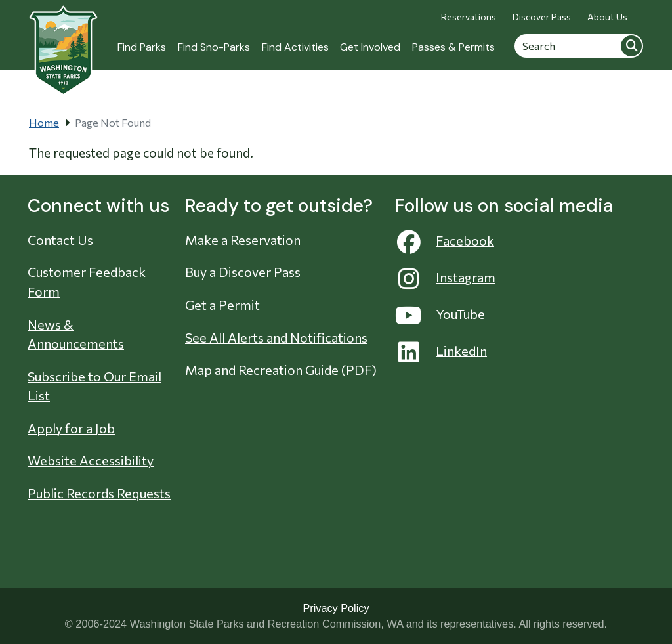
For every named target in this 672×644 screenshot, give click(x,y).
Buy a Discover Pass (243, 272)
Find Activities (295, 47)
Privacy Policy (336, 608)
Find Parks (142, 47)
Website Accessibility (91, 460)
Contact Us (60, 240)
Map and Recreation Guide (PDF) (281, 370)
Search (631, 46)
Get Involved (370, 47)
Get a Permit (222, 305)
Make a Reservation (243, 240)
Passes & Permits (453, 47)
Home (44, 122)
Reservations (469, 17)
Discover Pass (542, 17)
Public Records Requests (99, 493)
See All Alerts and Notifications (276, 337)
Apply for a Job (71, 428)
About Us (607, 17)
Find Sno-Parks (214, 47)
